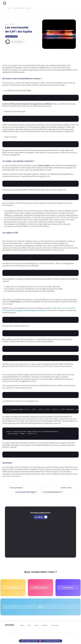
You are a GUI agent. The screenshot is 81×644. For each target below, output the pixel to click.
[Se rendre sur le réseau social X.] (75, 625)
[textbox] (40, 98)
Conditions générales (52, 641)
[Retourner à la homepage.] (5, 3)
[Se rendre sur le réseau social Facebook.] (72, 625)
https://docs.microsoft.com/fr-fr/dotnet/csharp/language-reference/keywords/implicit (39, 309)
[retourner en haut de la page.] (77, 640)
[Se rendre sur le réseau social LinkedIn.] (65, 625)
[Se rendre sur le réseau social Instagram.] (69, 625)
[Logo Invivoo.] (10, 625)
